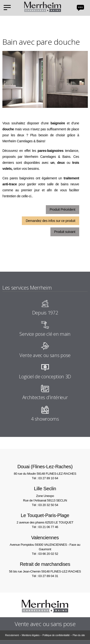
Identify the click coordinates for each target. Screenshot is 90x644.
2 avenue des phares (45, 518)
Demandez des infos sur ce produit (50, 221)
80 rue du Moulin (45, 469)
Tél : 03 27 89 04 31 (45, 576)
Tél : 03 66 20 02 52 (45, 554)
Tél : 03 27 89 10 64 (45, 478)
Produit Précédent (63, 209)
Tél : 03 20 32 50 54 (45, 505)
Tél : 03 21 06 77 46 (45, 527)
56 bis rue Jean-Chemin (45, 567)
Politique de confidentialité (56, 635)
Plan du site (79, 635)
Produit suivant (65, 232)
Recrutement (12, 635)
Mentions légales (30, 635)
